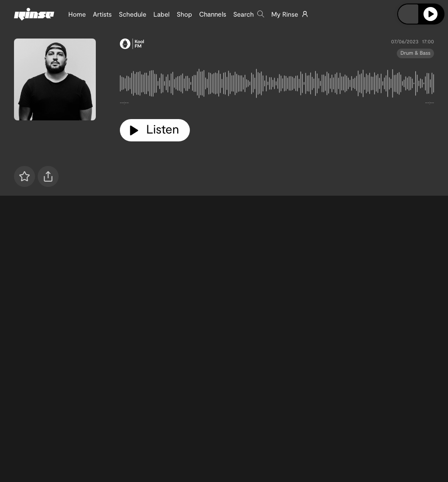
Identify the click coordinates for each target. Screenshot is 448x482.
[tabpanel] (277, 85)
